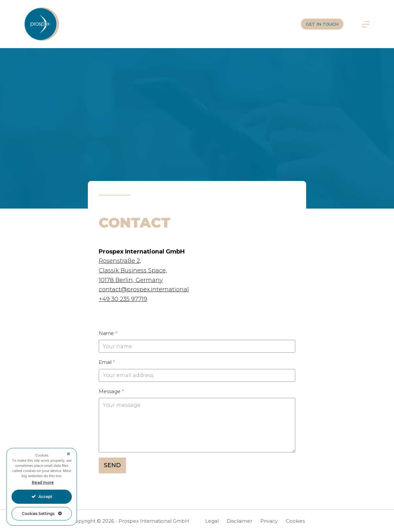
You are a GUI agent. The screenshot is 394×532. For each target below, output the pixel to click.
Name (108, 333)
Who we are (245, 24)
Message (111, 391)
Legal (212, 521)
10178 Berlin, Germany (131, 280)
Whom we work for (190, 24)
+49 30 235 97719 (123, 299)
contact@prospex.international (144, 289)
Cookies (295, 521)
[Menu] (366, 24)
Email (107, 362)
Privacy (269, 521)
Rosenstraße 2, (120, 261)
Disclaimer (239, 521)
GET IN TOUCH (322, 24)
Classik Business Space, (133, 270)
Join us (281, 24)
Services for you (128, 24)
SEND (112, 465)
